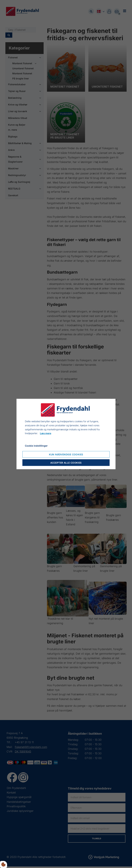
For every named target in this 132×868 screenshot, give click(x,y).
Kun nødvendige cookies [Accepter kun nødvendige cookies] (66, 454)
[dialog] (66, 434)
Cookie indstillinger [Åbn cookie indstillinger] (36, 446)
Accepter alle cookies (66, 463)
